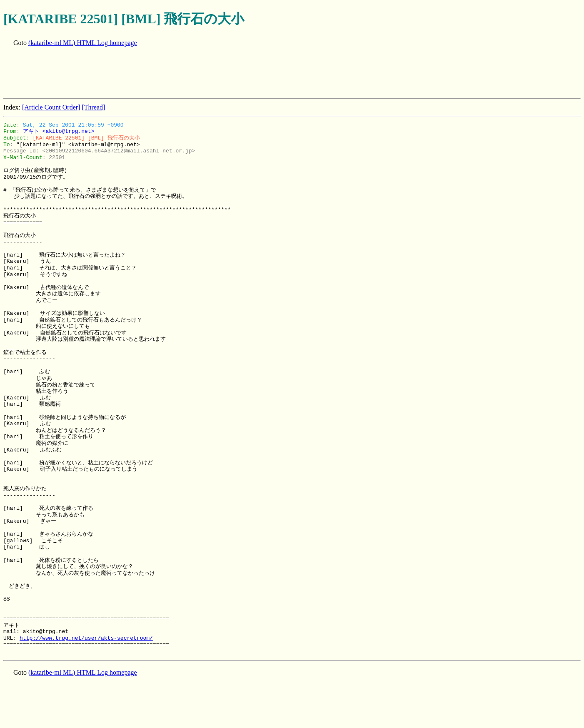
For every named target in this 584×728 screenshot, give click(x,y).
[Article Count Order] (51, 107)
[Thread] (93, 107)
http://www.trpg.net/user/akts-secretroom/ (86, 638)
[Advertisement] (155, 73)
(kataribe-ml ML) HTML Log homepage (83, 43)
